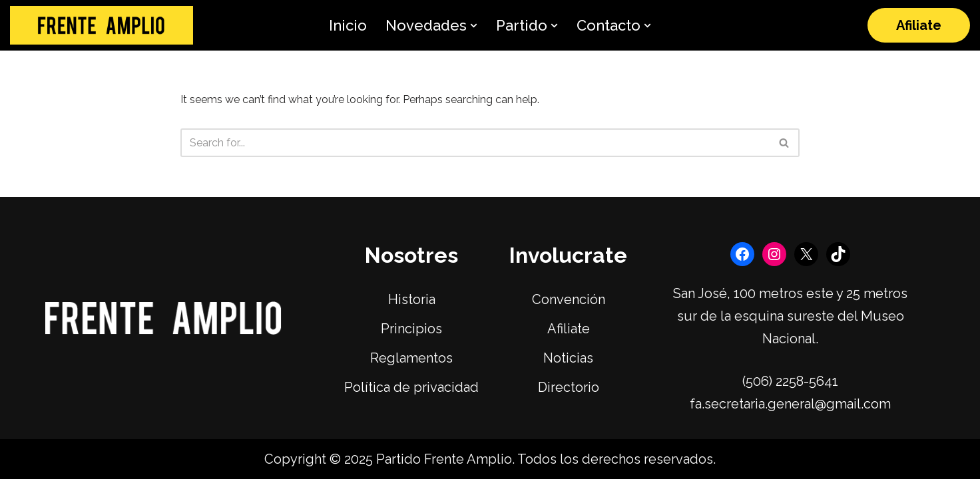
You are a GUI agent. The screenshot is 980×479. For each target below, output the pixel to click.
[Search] (475, 143)
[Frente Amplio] (102, 26)
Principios (411, 329)
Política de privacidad (411, 387)
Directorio (569, 387)
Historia (412, 299)
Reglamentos (411, 358)
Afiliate (919, 25)
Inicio (348, 25)
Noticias (568, 358)
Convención (569, 299)
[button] (474, 26)
